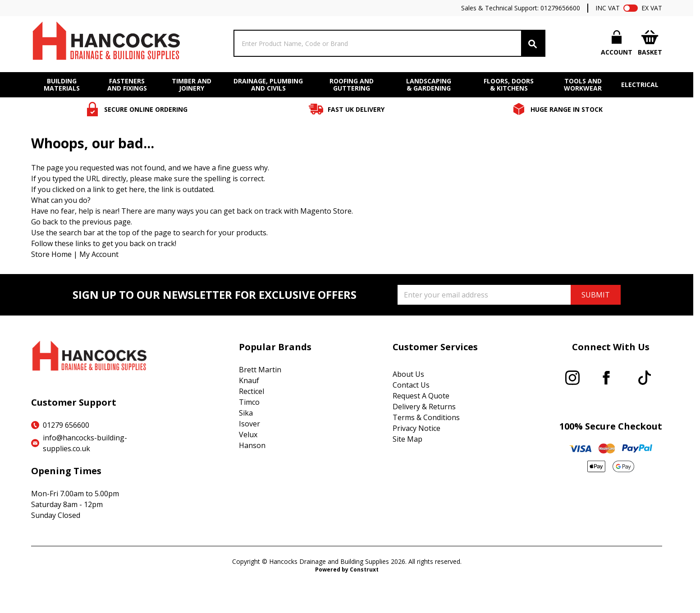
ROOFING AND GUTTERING (352, 85)
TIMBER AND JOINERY (192, 85)
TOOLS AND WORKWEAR (583, 85)
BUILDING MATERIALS (62, 85)
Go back (45, 222)
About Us (408, 374)
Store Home (51, 254)
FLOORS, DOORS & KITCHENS (509, 85)
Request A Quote (421, 396)
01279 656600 (66, 425)
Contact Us (411, 385)
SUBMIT (596, 295)
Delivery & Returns (424, 407)
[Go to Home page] (105, 43)
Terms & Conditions (426, 417)
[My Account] (617, 43)
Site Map (407, 439)
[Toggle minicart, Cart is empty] (650, 43)
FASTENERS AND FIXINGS (127, 85)
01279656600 (560, 8)
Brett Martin (260, 370)
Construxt (364, 570)
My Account (99, 254)
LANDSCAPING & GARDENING (429, 85)
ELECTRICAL (640, 85)
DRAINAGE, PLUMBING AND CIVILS (268, 85)
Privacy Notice (416, 428)
